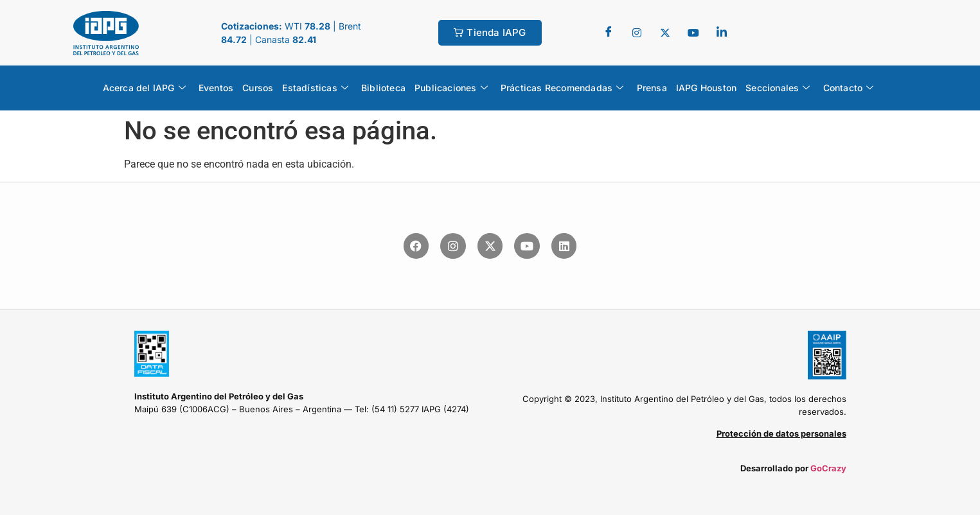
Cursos (258, 88)
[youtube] (693, 33)
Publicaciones (451, 88)
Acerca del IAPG (144, 88)
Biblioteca (383, 88)
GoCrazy (828, 468)
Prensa (652, 88)
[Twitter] (637, 33)
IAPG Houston (706, 88)
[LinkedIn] (722, 33)
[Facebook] (609, 33)
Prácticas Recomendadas (562, 88)
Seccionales (778, 88)
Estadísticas (315, 88)
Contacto (849, 88)
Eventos (216, 88)
